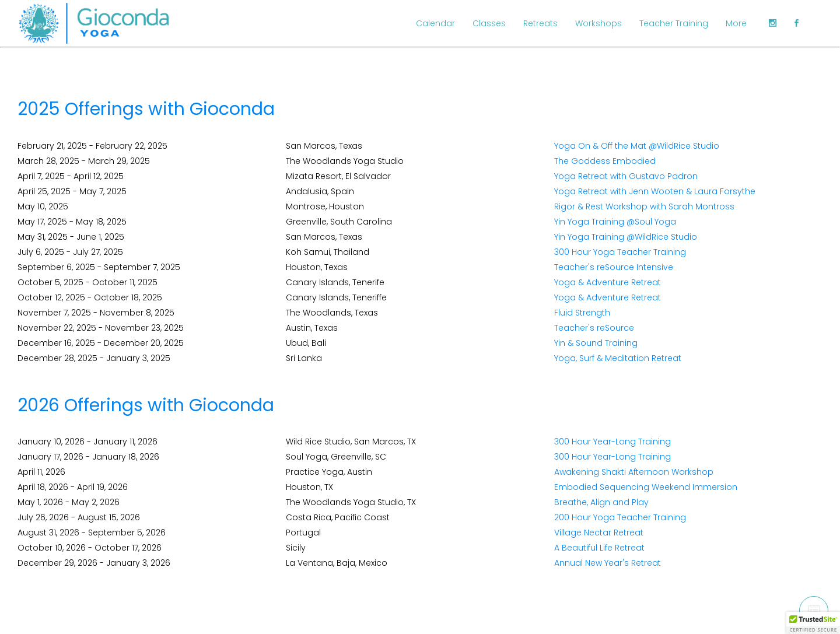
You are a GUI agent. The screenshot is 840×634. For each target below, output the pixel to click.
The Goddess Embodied (605, 161)
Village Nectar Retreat (599, 533)
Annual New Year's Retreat (608, 563)
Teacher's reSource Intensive (614, 267)
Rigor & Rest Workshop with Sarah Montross (644, 206)
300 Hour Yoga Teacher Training (620, 252)
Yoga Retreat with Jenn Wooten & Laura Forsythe (655, 191)
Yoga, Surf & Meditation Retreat (618, 358)
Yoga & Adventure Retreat (608, 282)
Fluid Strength (582, 313)
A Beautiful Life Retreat (599, 548)
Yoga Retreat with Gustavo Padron (626, 176)
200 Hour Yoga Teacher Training (620, 517)
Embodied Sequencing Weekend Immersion (646, 487)
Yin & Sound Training (596, 343)
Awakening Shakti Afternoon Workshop (634, 472)
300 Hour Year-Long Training (612, 442)
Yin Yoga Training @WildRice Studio (626, 237)
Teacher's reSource (594, 328)
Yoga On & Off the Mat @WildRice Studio (637, 146)
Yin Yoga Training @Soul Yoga (615, 222)
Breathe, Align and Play (601, 502)
